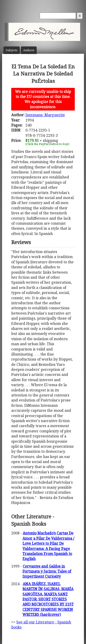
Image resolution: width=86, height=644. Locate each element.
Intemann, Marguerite (45, 115)
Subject (12, 50)
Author (29, 50)
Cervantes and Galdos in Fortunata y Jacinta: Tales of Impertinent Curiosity (47, 571)
